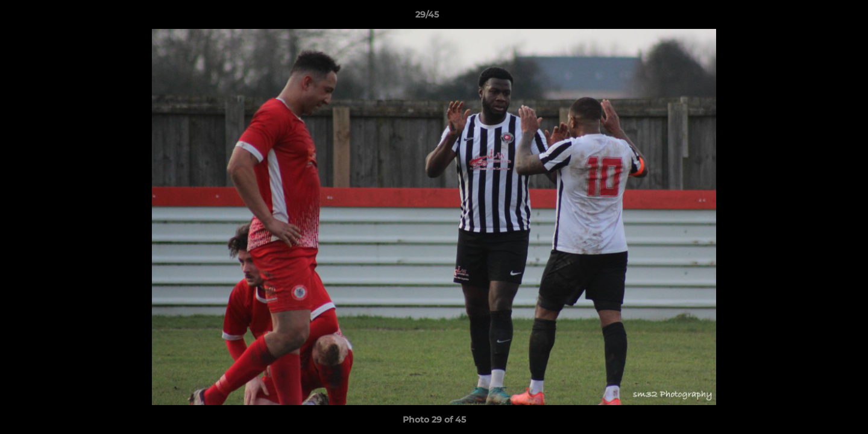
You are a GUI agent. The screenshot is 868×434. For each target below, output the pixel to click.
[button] (817, 17)
